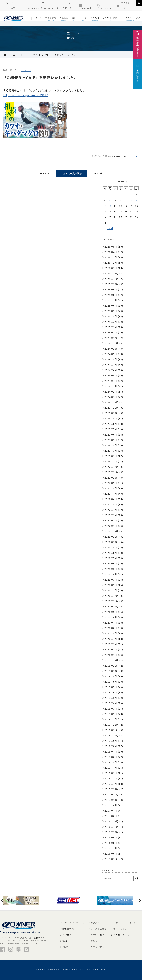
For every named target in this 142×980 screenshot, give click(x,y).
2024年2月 (111, 392)
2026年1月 (111, 268)
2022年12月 (112, 467)
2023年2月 (111, 456)
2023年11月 (112, 408)
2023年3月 (111, 451)
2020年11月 (112, 601)
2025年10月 (112, 284)
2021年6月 (111, 563)
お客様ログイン (121, 935)
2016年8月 (111, 843)
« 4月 (110, 228)
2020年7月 (111, 623)
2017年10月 (112, 800)
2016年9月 (111, 837)
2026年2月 (111, 263)
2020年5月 (111, 633)
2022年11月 (112, 472)
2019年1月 (111, 719)
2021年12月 (112, 531)
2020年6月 (111, 628)
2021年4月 (111, 574)
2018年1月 (111, 784)
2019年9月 (111, 676)
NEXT (98, 173)
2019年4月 (111, 703)
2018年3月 (111, 773)
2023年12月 (112, 402)
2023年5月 (111, 440)
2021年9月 (111, 547)
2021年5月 (111, 569)
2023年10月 (112, 413)
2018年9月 (111, 741)
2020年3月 (111, 644)
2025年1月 (111, 332)
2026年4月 (111, 252)
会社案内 (95, 923)
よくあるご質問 (99, 929)
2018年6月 (111, 757)
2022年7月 (111, 494)
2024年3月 (111, 386)
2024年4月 (111, 381)
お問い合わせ (97, 935)
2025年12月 (112, 273)
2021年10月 (112, 542)
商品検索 (67, 935)
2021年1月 (111, 590)
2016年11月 (112, 827)
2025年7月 (111, 300)
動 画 (65, 941)
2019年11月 (112, 666)
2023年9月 (111, 418)
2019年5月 (111, 698)
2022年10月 (112, 477)
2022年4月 (111, 510)
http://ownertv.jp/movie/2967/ (25, 95)
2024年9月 (111, 354)
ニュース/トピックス (73, 923)
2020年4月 (111, 639)
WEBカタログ (98, 947)
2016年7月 (111, 848)
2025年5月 (111, 311)
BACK (45, 173)
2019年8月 (111, 682)
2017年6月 (111, 816)
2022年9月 (111, 483)
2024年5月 (111, 375)
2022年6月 (111, 499)
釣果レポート (97, 941)
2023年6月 (111, 435)
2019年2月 (111, 714)
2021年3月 (111, 580)
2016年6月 (111, 854)
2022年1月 (111, 526)
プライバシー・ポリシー (126, 923)
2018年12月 (112, 725)
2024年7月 (111, 365)
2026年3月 (111, 257)
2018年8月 (111, 746)
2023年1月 (111, 461)
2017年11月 (112, 794)
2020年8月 (111, 617)
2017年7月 (111, 811)
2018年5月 (111, 762)
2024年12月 (112, 338)
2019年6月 (111, 692)
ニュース (18, 55)
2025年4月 (111, 316)
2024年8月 (111, 359)
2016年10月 (112, 832)
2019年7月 (111, 687)
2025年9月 (111, 289)
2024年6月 (111, 370)
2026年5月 (111, 246)
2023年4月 (111, 445)
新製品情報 (68, 929)
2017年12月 (112, 789)
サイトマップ (120, 929)
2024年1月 (111, 397)
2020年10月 (112, 606)
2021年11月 (112, 537)
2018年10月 (112, 735)
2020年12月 (112, 596)
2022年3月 (111, 515)
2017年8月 (111, 805)
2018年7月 (111, 751)
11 (110, 206)
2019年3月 (111, 709)
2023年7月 (111, 429)
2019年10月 (112, 671)
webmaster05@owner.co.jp (22, 944)
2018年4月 (111, 768)
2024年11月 (112, 343)
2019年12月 (112, 660)
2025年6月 (111, 306)
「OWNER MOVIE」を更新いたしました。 (53, 55)
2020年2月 (111, 649)
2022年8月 (111, 488)
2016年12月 (112, 821)
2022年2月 (111, 520)
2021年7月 (111, 558)
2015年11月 (112, 859)
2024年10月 (112, 349)
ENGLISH (68, 8)
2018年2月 (111, 778)
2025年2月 (111, 327)
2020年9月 (111, 612)
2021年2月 (111, 585)
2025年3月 (111, 322)
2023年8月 (111, 424)
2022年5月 (111, 504)
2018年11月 (112, 730)
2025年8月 (111, 295)
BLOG (66, 947)
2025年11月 (112, 279)
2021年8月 (111, 553)
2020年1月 (111, 655)
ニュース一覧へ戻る (71, 173)
